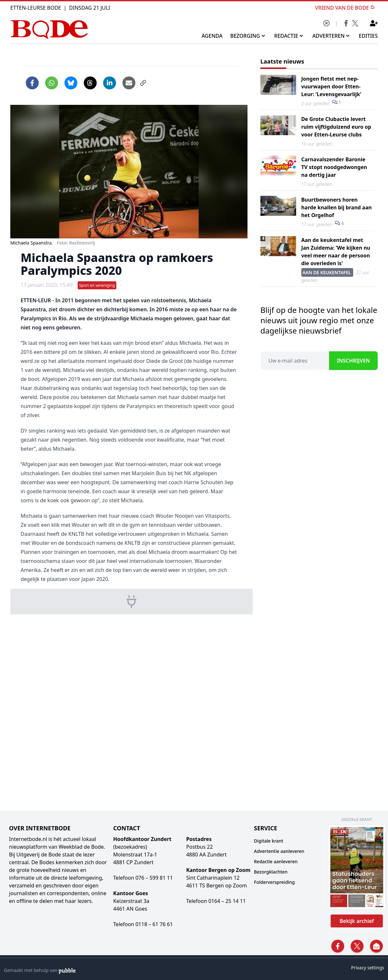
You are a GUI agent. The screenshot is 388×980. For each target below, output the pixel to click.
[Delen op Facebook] (32, 83)
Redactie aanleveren (276, 861)
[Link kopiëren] (143, 83)
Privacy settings (368, 968)
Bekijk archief (357, 921)
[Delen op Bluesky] (71, 83)
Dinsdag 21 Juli (89, 8)
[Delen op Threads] (90, 83)
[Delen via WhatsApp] (52, 83)
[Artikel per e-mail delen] (129, 83)
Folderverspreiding (274, 882)
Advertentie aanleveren (279, 851)
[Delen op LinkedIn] (110, 83)
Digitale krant (269, 841)
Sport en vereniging (97, 285)
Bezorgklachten (271, 872)
